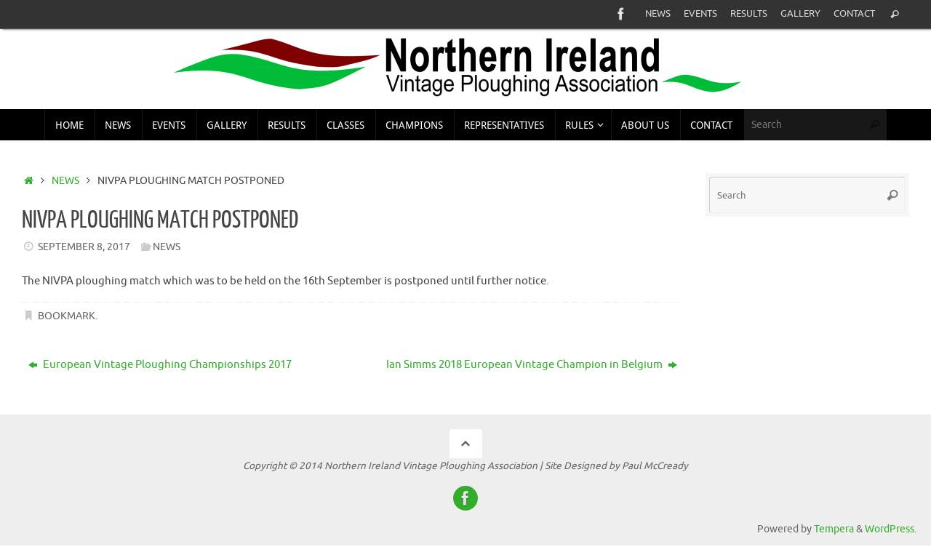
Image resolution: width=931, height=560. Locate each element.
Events (700, 14)
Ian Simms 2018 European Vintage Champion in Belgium (532, 365)
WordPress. (891, 529)
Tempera (834, 529)
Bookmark (67, 316)
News (658, 14)
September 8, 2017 (84, 247)
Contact (854, 14)
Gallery (800, 14)
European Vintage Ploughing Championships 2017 (160, 365)
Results (749, 14)
